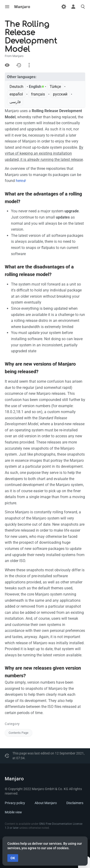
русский (60, 94)
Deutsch (16, 87)
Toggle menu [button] (7, 7)
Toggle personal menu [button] (73, 7)
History (19, 65)
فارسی (15, 102)
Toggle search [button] (83, 7)
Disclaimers (75, 803)
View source (7, 65)
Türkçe (55, 87)
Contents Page (19, 733)
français (38, 94)
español (16, 94)
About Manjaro (46, 803)
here (19, 181)
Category (12, 724)
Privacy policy (15, 803)
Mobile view (13, 812)
